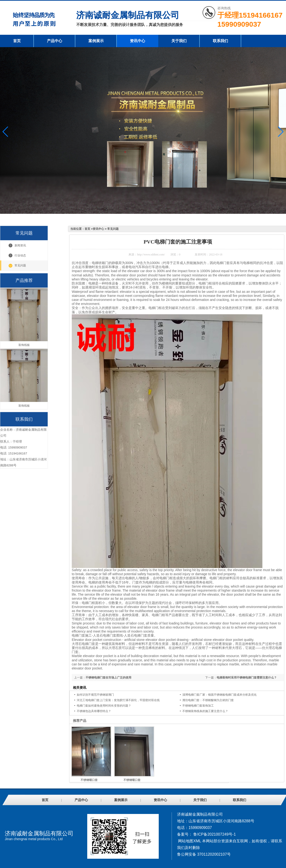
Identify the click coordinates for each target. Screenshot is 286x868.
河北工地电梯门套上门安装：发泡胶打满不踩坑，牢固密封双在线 (118, 700)
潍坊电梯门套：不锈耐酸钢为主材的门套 (208, 700)
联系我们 (220, 41)
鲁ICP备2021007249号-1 (214, 834)
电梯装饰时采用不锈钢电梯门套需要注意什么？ (247, 678)
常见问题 (20, 265)
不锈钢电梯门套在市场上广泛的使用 (108, 678)
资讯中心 (138, 41)
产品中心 (55, 41)
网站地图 (186, 841)
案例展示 (96, 41)
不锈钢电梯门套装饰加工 (198, 706)
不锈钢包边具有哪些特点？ (94, 711)
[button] (280, 132)
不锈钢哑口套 (89, 780)
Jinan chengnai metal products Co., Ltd (34, 839)
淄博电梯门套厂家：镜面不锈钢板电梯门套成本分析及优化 (220, 695)
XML (197, 841)
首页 (17, 41)
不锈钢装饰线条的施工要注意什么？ (205, 711)
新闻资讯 (20, 245)
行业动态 (20, 255)
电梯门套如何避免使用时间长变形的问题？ (104, 706)
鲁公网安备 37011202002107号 (204, 854)
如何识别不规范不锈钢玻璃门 (95, 695)
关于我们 (179, 41)
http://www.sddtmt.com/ (151, 254)
